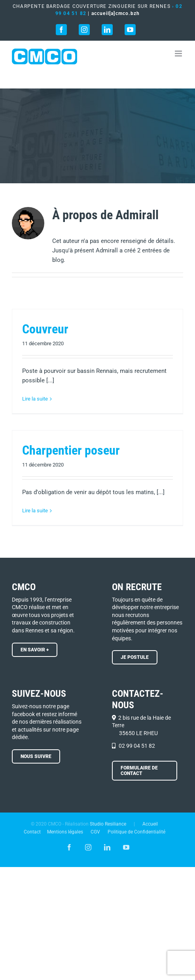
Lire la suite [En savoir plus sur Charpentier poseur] (35, 511)
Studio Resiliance (108, 824)
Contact (32, 832)
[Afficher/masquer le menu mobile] (179, 54)
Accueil (150, 824)
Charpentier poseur (71, 450)
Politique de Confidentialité (136, 832)
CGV (95, 832)
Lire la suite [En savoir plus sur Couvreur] (35, 399)
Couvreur (45, 329)
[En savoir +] (35, 650)
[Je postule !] (135, 657)
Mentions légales (65, 832)
